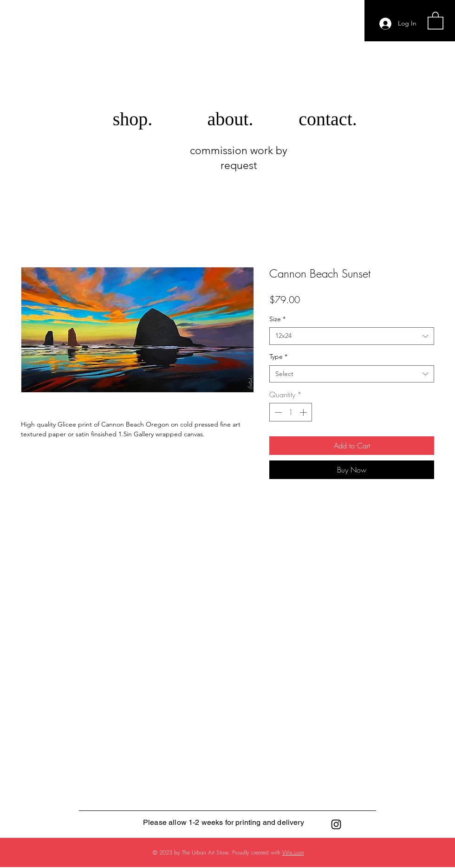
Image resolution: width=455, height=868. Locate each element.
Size (277, 319)
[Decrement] (277, 412)
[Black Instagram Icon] (336, 824)
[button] (435, 20)
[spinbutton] (291, 412)
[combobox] (352, 336)
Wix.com (293, 852)
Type (278, 356)
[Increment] (304, 412)
